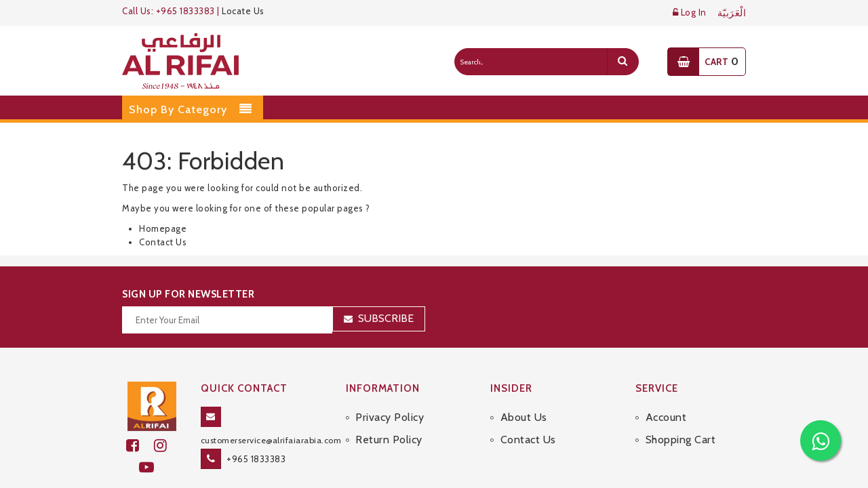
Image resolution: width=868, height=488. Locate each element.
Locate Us (243, 11)
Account (666, 417)
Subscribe (386, 318)
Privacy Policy (390, 417)
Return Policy (389, 440)
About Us (524, 417)
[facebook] (140, 446)
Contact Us (163, 242)
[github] (166, 446)
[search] (623, 62)
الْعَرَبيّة (732, 13)
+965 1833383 (256, 459)
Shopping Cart (681, 440)
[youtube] (152, 467)
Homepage (163, 228)
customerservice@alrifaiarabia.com (271, 440)
